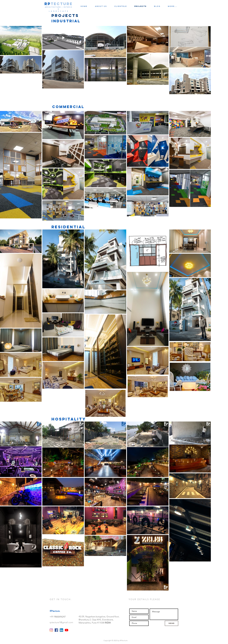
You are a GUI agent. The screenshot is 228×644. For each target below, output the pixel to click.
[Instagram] (51, 630)
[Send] (172, 623)
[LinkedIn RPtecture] (61, 630)
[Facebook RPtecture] (56, 630)
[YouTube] (67, 630)
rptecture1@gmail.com (61, 622)
